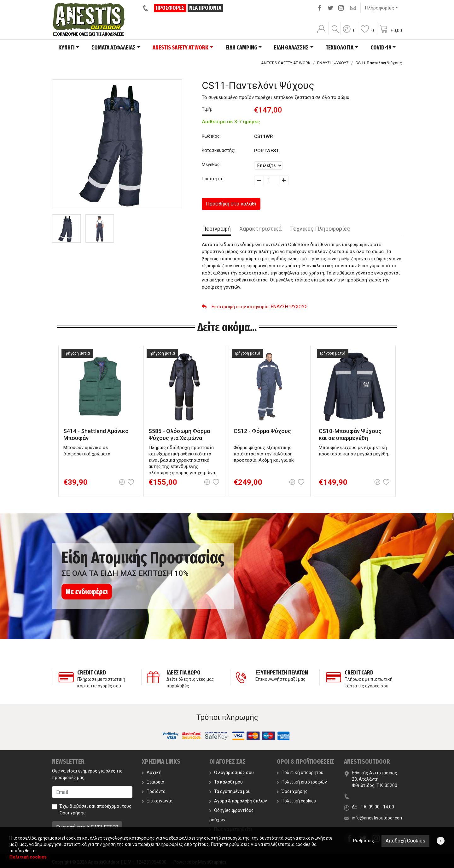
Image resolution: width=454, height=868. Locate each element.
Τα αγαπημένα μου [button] (230, 791)
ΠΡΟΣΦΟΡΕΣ (170, 8)
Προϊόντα (154, 791)
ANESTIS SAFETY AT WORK (286, 63)
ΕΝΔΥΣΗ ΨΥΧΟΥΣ (333, 63)
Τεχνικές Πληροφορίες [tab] (320, 229)
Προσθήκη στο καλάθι (231, 204)
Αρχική (152, 773)
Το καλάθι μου (226, 782)
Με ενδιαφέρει (87, 592)
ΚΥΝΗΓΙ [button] (67, 48)
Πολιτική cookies (296, 801)
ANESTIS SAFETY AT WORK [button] (180, 48)
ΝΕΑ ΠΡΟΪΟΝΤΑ (205, 8)
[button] (349, 33)
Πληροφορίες (379, 8)
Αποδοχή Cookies (405, 841)
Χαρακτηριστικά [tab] (260, 229)
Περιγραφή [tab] (216, 229)
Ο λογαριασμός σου (232, 773)
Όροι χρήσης (73, 813)
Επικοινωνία (157, 801)
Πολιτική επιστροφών (302, 782)
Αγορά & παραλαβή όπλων (238, 801)
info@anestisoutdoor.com (378, 818)
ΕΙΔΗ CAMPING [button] (241, 48)
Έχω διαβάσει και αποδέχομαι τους (96, 810)
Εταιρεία (153, 782)
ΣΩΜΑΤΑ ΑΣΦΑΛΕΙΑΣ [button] (113, 48)
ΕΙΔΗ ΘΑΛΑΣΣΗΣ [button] (291, 48)
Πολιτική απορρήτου (300, 773)
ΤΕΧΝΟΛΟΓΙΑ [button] (340, 48)
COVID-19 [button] (381, 48)
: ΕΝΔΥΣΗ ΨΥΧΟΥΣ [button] (255, 307)
